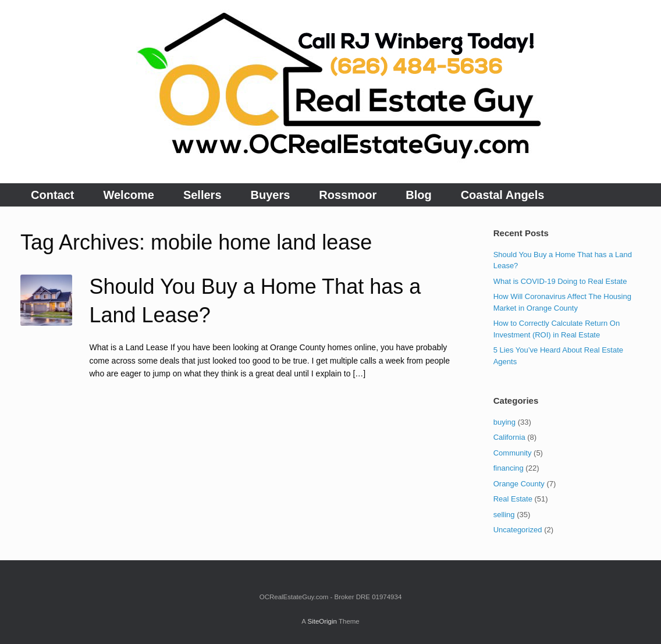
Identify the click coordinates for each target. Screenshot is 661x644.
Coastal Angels (503, 195)
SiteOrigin (322, 621)
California (509, 437)
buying (504, 422)
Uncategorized (518, 530)
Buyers (271, 195)
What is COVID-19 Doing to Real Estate (560, 281)
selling (504, 515)
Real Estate (513, 499)
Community (513, 453)
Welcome (128, 195)
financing (509, 468)
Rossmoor (348, 195)
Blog (418, 195)
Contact (52, 195)
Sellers (202, 195)
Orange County (519, 484)
